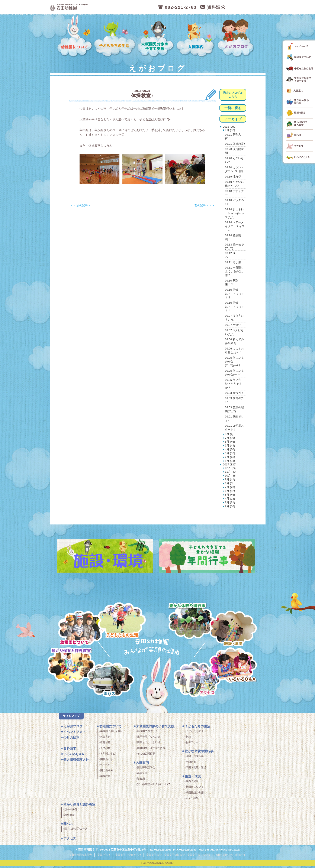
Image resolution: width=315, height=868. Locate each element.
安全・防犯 (192, 801)
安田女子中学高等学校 (128, 857)
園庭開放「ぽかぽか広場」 (152, 751)
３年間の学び (108, 756)
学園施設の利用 (195, 795)
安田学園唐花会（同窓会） (231, 857)
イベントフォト (75, 734)
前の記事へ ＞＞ (205, 205)
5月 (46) (230, 495)
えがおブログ (236, 36)
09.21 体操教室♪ (235, 144)
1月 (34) (230, 461)
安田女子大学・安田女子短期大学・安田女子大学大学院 (178, 857)
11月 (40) (231, 472)
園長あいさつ (108, 762)
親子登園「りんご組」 (150, 739)
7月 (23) (230, 487)
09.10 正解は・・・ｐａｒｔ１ (235, 307)
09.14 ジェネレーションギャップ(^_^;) (235, 213)
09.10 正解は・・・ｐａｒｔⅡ (235, 294)
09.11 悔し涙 (233, 262)
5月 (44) (230, 446)
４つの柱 (105, 751)
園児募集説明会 (146, 770)
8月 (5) (229, 483)
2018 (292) (229, 127)
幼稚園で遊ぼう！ (147, 734)
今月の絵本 (71, 740)
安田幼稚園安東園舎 (80, 857)
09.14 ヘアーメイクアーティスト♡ (235, 226)
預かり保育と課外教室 (79, 807)
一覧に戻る (233, 108)
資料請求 (70, 751)
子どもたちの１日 (196, 734)
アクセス (200, 683)
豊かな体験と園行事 (193, 619)
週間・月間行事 (195, 759)
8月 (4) (229, 434)
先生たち (105, 767)
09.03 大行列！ (234, 393)
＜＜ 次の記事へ (81, 205)
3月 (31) (230, 502)
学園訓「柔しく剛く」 (113, 734)
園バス (68, 827)
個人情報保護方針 (76, 762)
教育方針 (105, 739)
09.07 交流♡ (233, 325)
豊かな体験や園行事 (199, 754)
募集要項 (142, 776)
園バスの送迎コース (76, 832)
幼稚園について (75, 36)
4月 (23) (230, 499)
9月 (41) (230, 479)
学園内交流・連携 (196, 770)
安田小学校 (104, 857)
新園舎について (195, 790)
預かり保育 (71, 812)
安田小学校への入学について (154, 787)
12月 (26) (231, 468)
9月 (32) (230, 130)
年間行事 (191, 764)
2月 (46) (230, 457)
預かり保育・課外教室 (70, 666)
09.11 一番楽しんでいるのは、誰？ (235, 271)
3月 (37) (230, 453)
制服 (188, 739)
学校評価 (105, 779)
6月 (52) (230, 491)
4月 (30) (230, 449)
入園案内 (196, 36)
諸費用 (141, 781)
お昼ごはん (192, 745)
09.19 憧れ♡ (233, 177)
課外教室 (70, 818)
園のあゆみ (107, 773)
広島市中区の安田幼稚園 (92, 7)
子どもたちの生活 (115, 36)
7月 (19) (230, 438)
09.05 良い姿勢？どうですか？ (233, 384)
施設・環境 (233, 629)
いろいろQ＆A (233, 666)
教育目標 (105, 745)
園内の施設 (192, 784)
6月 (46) (230, 442)
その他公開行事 (146, 756)
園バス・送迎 (107, 683)
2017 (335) (229, 464)
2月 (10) (230, 506)
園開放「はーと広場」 (150, 745)
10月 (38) (231, 476)
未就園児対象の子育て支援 (156, 36)
